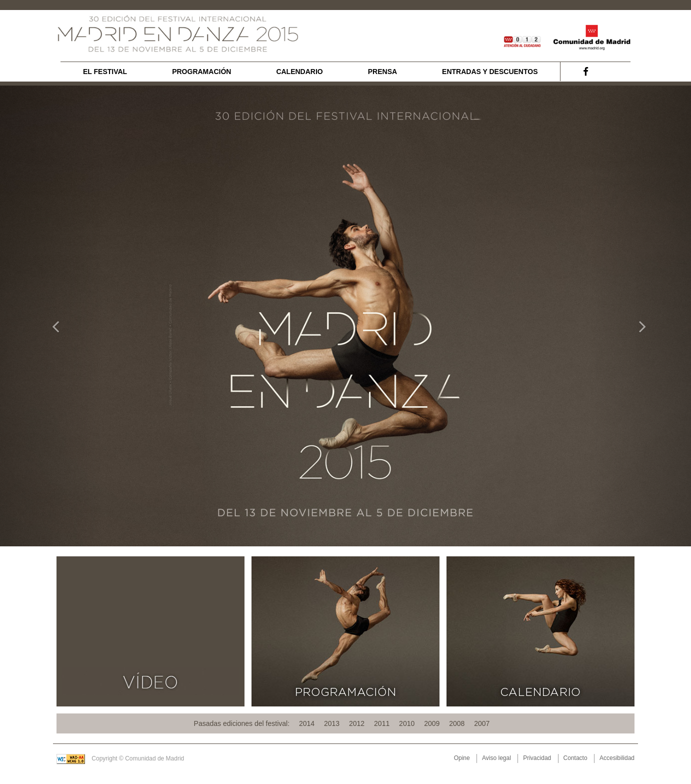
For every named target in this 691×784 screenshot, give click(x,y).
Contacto (575, 758)
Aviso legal (496, 758)
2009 (432, 723)
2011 (382, 723)
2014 (307, 723)
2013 (332, 723)
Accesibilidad (617, 758)
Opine (462, 758)
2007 (482, 723)
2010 (407, 723)
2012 (357, 723)
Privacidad (537, 758)
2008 (457, 723)
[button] (52, 316)
